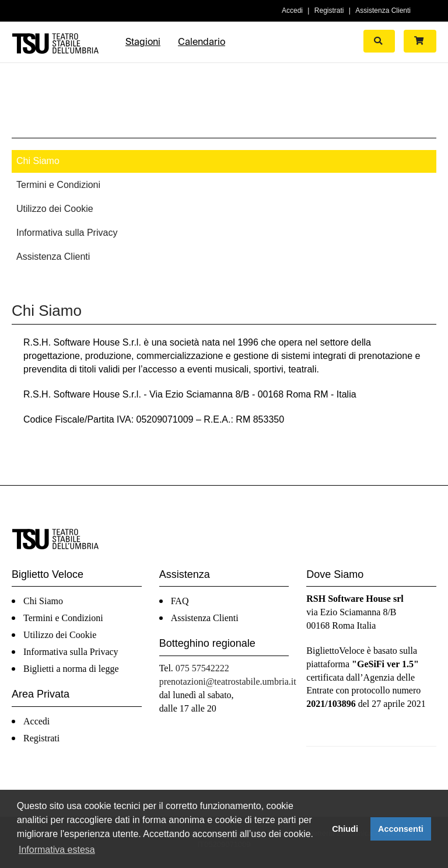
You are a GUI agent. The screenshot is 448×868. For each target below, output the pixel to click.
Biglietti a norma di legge (71, 669)
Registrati (329, 11)
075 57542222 (202, 668)
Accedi (292, 11)
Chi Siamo (38, 161)
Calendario (202, 42)
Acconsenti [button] (401, 829)
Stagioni (143, 42)
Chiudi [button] (345, 829)
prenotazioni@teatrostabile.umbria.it (228, 681)
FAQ (180, 601)
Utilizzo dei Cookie (55, 209)
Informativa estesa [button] (57, 850)
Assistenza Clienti (383, 11)
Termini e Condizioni (58, 185)
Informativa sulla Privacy (67, 233)
